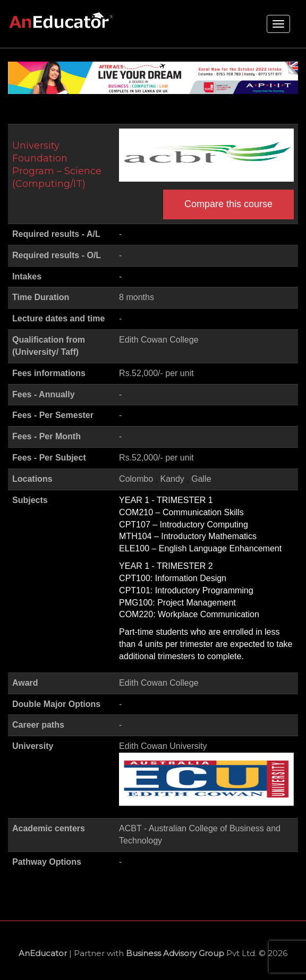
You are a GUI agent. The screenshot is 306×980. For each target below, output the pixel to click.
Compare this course (228, 204)
